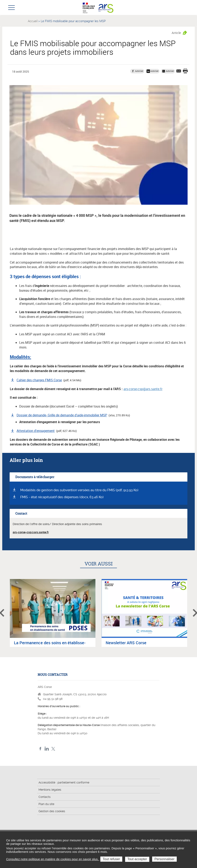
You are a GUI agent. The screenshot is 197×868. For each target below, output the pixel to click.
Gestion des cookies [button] (52, 811)
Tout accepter (137, 859)
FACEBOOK (40, 749)
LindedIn (47, 749)
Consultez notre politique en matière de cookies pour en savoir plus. (53, 859)
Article (176, 33)
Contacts (45, 797)
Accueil (33, 21)
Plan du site (46, 804)
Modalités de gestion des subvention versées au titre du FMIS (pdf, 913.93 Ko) (79, 490)
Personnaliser (164, 859)
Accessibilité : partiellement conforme (64, 782)
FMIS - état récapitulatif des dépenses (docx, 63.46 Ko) (62, 497)
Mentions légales (50, 790)
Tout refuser (111, 859)
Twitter (53, 749)
